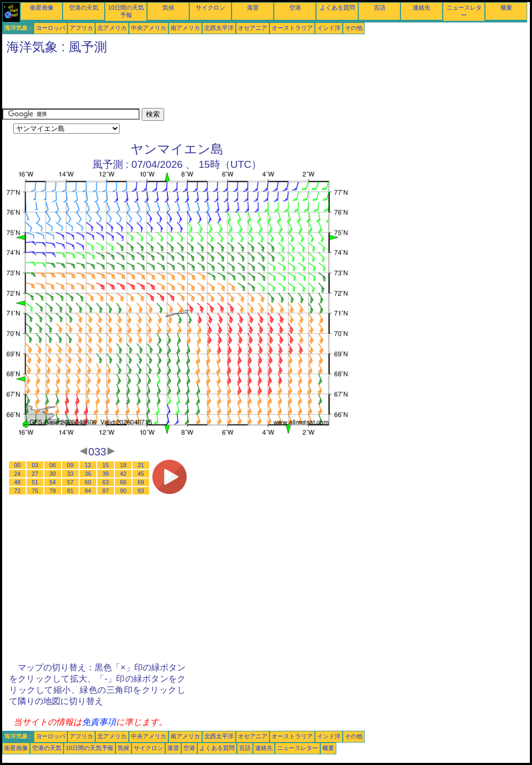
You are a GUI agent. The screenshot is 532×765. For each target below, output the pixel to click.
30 (53, 474)
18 (124, 465)
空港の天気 (84, 7)
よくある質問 (337, 7)
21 (141, 465)
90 (124, 491)
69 (141, 482)
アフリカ (81, 28)
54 (53, 482)
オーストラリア (292, 28)
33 (71, 474)
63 (106, 482)
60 (88, 482)
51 (35, 482)
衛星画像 (42, 7)
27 (35, 474)
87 (106, 491)
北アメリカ (112, 28)
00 (18, 465)
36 (88, 474)
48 (18, 482)
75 (35, 491)
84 (88, 491)
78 (53, 491)
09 (71, 465)
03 (35, 465)
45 (141, 474)
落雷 (253, 7)
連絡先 (422, 7)
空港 (295, 7)
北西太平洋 (219, 28)
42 (124, 474)
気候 (168, 7)
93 (141, 491)
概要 (506, 7)
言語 (380, 7)
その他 (354, 28)
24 (18, 474)
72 (18, 491)
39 (106, 474)
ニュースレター (298, 748)
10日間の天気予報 (90, 748)
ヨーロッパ (51, 28)
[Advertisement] (197, 84)
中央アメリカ (149, 28)
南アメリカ (185, 28)
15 (106, 465)
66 (124, 482)
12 (88, 465)
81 (71, 491)
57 (71, 482)
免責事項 (99, 722)
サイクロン (210, 7)
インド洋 (329, 28)
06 (53, 465)
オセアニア (253, 28)
